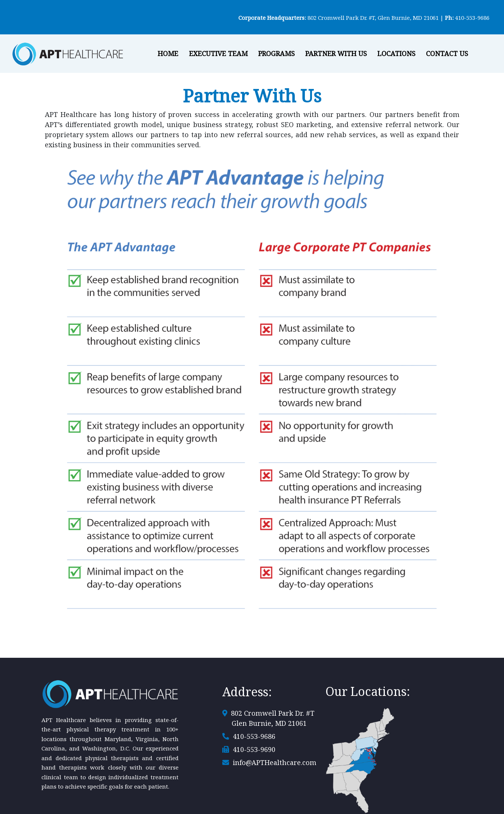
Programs (276, 53)
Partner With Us (336, 53)
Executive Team (218, 53)
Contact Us (447, 53)
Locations (396, 53)
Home (168, 53)
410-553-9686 (472, 18)
